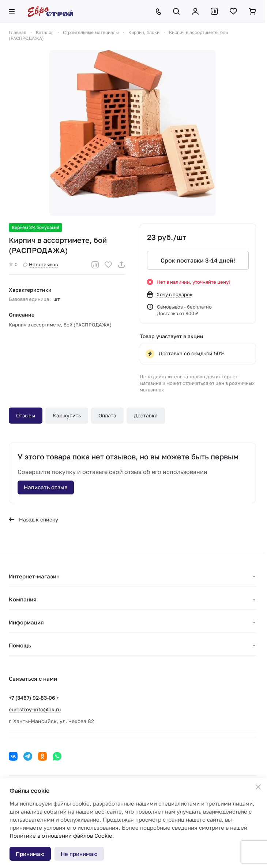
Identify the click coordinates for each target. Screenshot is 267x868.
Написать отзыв (46, 487)
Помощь (20, 645)
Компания (23, 599)
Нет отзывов (41, 264)
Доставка (146, 415)
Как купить (67, 415)
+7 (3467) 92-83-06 (32, 698)
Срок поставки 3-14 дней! (198, 260)
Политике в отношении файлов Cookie (61, 836)
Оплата (107, 415)
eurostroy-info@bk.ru (35, 709)
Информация (26, 622)
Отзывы (26, 415)
